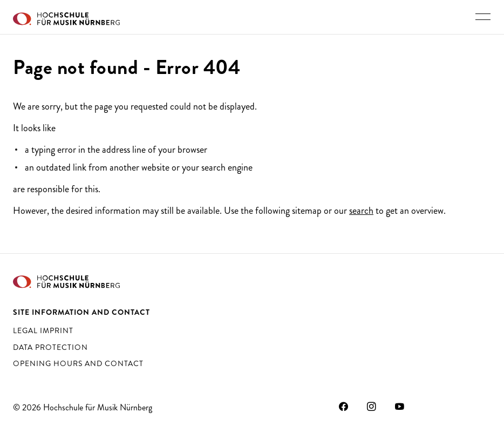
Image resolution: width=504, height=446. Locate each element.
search (361, 211)
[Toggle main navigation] (483, 17)
